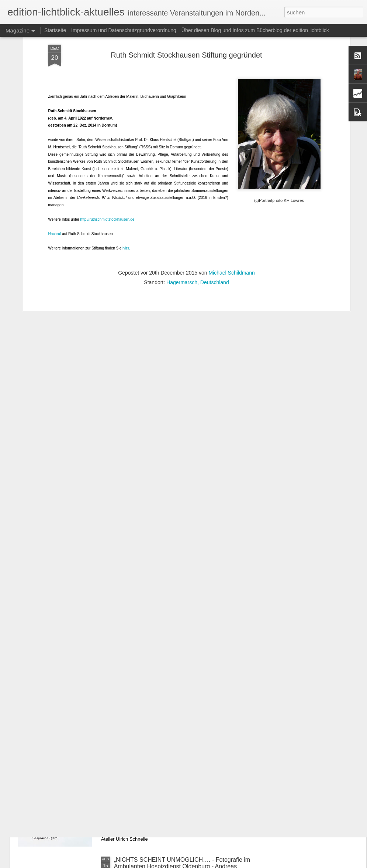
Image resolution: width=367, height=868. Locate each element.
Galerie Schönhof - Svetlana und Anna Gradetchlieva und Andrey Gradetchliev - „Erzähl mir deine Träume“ (183, 695)
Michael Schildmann (231, 192)
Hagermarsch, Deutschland (198, 201)
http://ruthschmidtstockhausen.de (108, 139)
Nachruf (55, 153)
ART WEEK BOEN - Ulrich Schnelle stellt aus (173, 776)
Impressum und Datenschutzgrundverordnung (124, 30)
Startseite (55, 30)
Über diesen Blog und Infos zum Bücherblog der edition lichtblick (255, 30)
